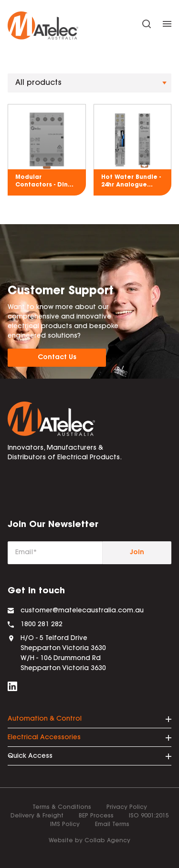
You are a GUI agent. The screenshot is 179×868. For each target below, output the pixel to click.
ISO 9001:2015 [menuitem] (149, 816)
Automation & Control (45, 719)
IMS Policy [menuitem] (65, 825)
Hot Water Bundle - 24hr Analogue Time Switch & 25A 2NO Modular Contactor (131, 182)
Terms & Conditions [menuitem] (62, 807)
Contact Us (57, 358)
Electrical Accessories (44, 738)
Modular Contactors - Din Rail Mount (42, 182)
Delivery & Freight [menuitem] (37, 816)
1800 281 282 (42, 625)
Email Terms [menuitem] (112, 825)
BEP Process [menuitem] (96, 816)
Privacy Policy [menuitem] (127, 807)
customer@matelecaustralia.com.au (82, 611)
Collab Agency (107, 841)
